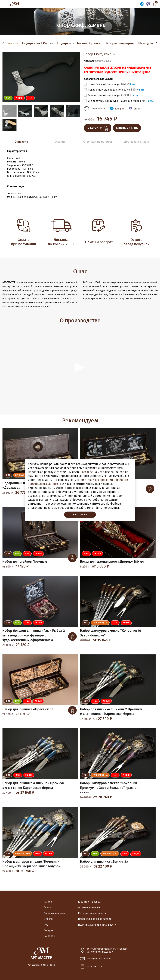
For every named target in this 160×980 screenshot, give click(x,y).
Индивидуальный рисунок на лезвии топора (117, 101)
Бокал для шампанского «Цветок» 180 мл (112, 562)
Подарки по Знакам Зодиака (79, 43)
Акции (47, 907)
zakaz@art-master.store (99, 959)
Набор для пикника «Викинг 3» (104, 862)
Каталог (48, 902)
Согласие (87, 472)
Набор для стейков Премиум (25, 562)
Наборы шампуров (119, 43)
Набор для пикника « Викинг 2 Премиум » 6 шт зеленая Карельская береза (111, 712)
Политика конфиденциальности (97, 925)
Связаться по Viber (148, 4)
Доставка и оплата (55, 913)
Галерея (49, 930)
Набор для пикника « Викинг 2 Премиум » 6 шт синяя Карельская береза (33, 785)
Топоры (12, 43)
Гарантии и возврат (90, 902)
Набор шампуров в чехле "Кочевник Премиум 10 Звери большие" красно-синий (109, 788)
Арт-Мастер (15, 4)
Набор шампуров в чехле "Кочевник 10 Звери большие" (111, 633)
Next (157, 43)
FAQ (46, 925)
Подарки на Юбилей (38, 43)
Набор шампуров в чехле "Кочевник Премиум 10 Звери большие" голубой (31, 864)
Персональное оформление (95, 919)
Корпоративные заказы (92, 913)
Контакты (49, 936)
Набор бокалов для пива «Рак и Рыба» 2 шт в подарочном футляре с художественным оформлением (34, 635)
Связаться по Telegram (142, 4)
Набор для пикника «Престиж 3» (28, 709)
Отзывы (48, 919)
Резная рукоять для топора (110, 95)
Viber (137, 109)
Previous (4, 43)
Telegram (120, 109)
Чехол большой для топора (108, 84)
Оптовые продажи (89, 907)
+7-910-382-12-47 (95, 967)
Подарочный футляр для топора (113, 90)
